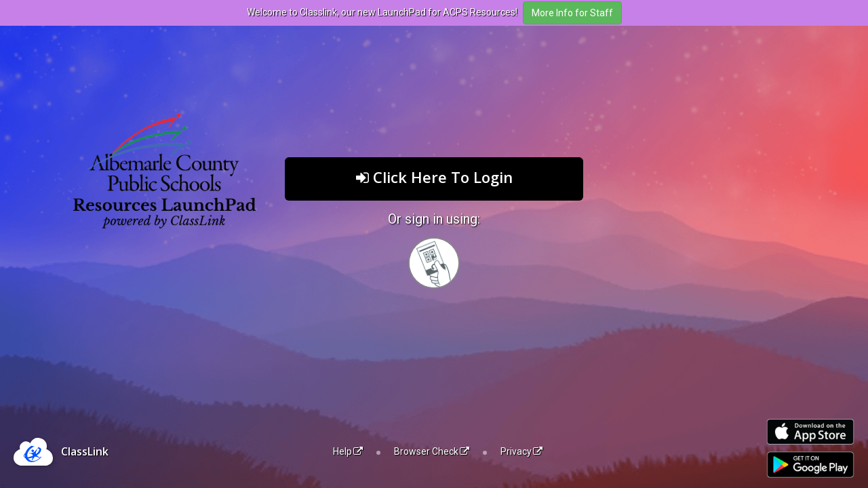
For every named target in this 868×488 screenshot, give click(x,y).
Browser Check (432, 451)
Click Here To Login (434, 177)
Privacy (521, 451)
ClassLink (85, 451)
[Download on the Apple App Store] (810, 432)
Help (348, 451)
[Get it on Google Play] (810, 465)
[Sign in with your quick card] (434, 263)
